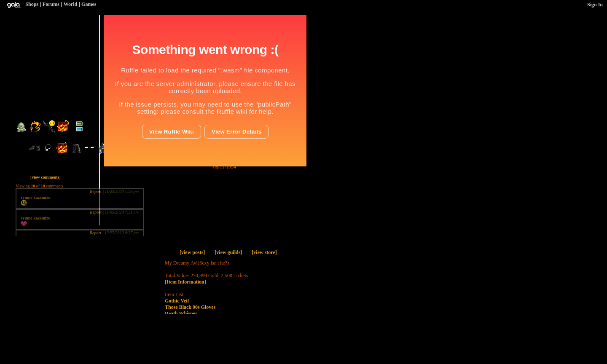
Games (89, 4)
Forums (51, 4)
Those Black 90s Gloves (190, 307)
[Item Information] (185, 282)
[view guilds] (228, 252)
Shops (32, 4)
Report (96, 191)
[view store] (264, 252)
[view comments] (46, 177)
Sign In (595, 5)
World (71, 4)
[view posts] (192, 252)
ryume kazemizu (36, 197)
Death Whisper (181, 313)
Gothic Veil (177, 301)
